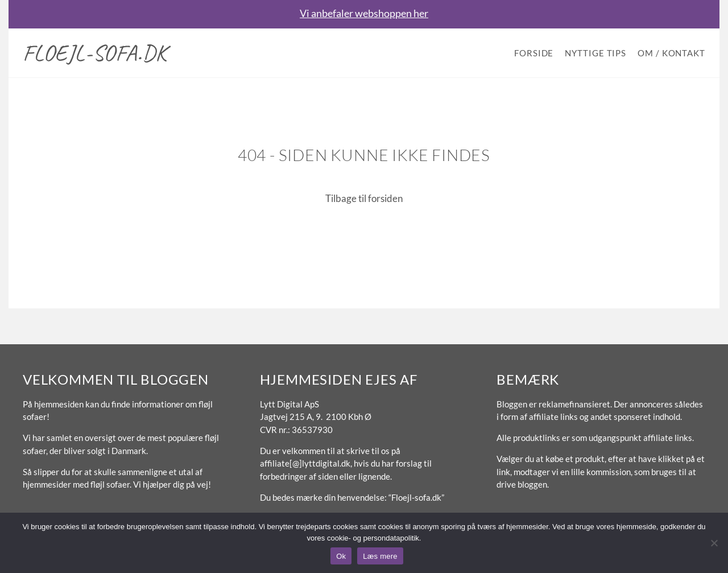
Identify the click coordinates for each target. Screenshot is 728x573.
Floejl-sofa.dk (95, 53)
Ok (341, 556)
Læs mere (380, 556)
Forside (534, 53)
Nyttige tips (595, 53)
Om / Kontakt (671, 53)
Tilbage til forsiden (364, 198)
